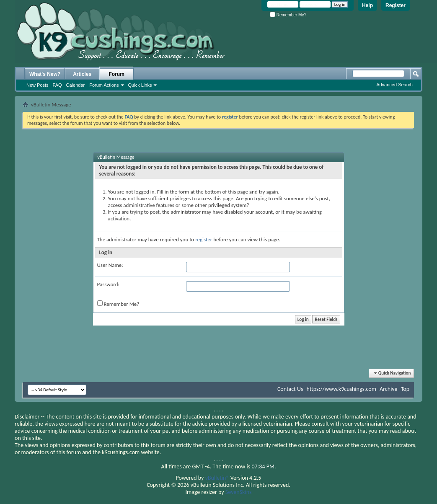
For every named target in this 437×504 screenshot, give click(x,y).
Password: (108, 284)
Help (367, 5)
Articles (82, 74)
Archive (388, 389)
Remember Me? (288, 15)
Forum (117, 74)
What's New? (45, 74)
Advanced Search (394, 85)
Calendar (76, 85)
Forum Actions (104, 85)
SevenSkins (239, 492)
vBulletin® (217, 478)
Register (396, 5)
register (204, 239)
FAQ (57, 85)
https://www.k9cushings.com (341, 389)
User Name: (110, 265)
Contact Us (290, 389)
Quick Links (140, 85)
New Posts (37, 85)
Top (405, 389)
